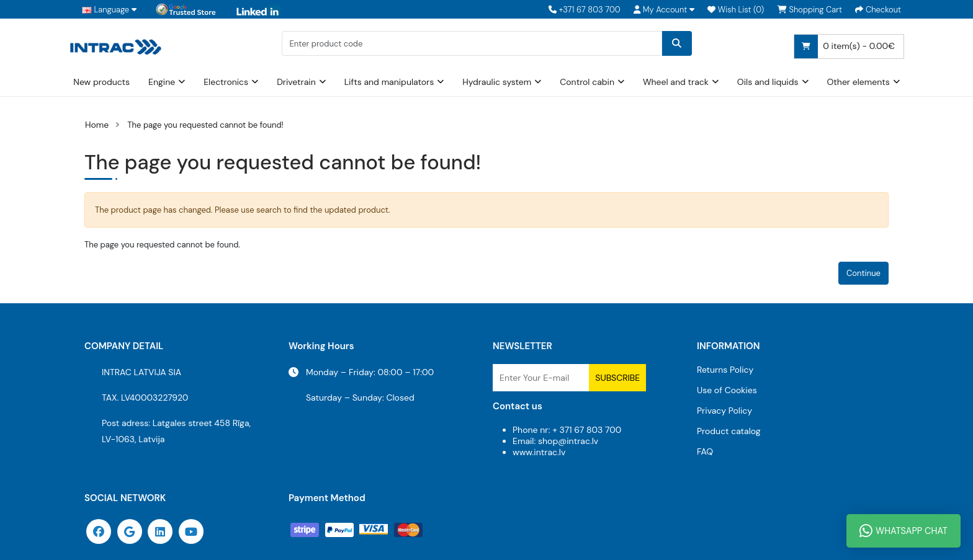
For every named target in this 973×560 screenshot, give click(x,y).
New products (101, 82)
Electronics (226, 82)
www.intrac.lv (539, 452)
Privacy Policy (724, 411)
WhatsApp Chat (903, 531)
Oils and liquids (768, 82)
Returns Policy (725, 370)
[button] (664, 10)
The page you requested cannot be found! (205, 125)
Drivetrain (296, 82)
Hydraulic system (497, 82)
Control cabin (587, 82)
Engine (162, 82)
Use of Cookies (727, 390)
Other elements (859, 82)
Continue (863, 273)
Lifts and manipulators (389, 82)
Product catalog (729, 431)
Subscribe (617, 378)
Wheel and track (676, 82)
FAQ (705, 451)
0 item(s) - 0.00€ (845, 47)
